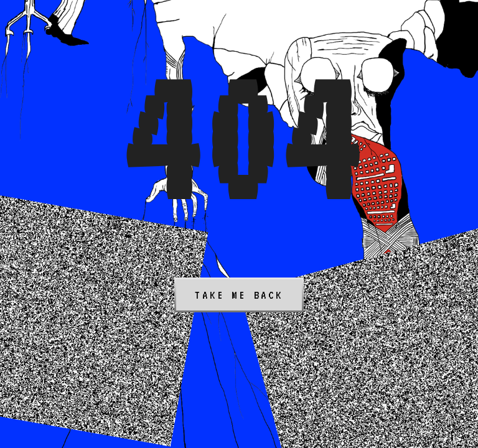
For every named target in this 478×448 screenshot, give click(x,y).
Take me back (239, 295)
